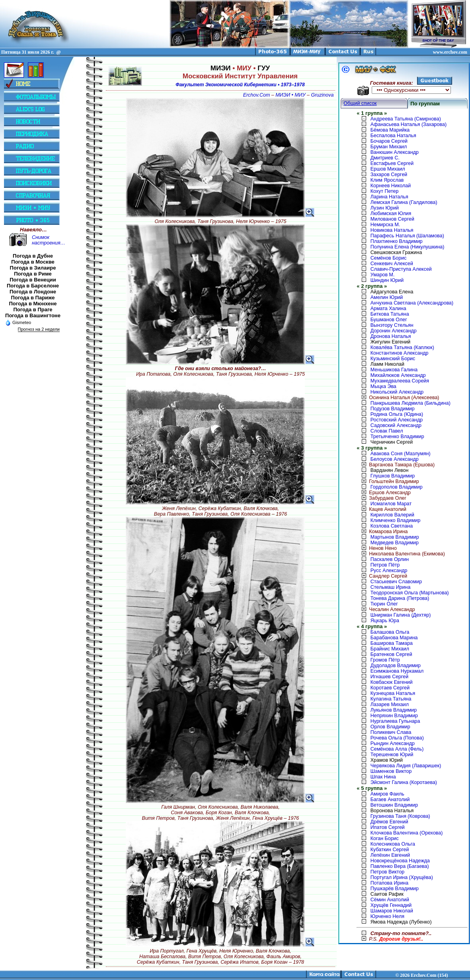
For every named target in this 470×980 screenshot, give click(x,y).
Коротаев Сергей (390, 688)
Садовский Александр (396, 425)
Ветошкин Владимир (394, 805)
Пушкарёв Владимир (395, 889)
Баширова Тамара (392, 643)
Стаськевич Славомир (396, 582)
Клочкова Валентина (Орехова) (407, 833)
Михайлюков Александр (398, 375)
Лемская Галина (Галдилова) (404, 202)
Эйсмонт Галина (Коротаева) (404, 782)
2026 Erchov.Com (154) (424, 975)
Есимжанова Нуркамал (397, 671)
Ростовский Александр (397, 420)
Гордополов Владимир (397, 487)
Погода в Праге (33, 310)
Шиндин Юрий (387, 280)
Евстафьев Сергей (392, 163)
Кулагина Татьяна (391, 699)
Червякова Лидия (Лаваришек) (406, 766)
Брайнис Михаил (390, 649)
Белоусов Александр (395, 459)
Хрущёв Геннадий (391, 905)
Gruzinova (323, 95)
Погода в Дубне (33, 256)
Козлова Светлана (392, 526)
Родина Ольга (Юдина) (397, 414)
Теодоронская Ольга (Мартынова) (410, 593)
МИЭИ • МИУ (290, 95)
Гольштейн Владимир (388, 481)
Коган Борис (385, 838)
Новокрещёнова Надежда (400, 861)
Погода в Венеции (33, 280)
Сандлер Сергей (382, 576)
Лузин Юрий (385, 208)
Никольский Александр (397, 392)
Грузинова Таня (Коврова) (400, 816)
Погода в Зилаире (33, 268)
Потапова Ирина (389, 883)
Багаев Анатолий (390, 800)
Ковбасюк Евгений (392, 682)
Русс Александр (389, 571)
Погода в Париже (33, 298)
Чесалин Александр (386, 609)
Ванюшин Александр (395, 152)
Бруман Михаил (389, 147)
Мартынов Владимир (395, 537)
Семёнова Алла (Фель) (397, 749)
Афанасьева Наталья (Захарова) (409, 124)
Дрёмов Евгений (389, 822)
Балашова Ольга (390, 632)
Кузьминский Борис (393, 359)
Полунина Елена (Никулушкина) (408, 247)
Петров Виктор (387, 872)
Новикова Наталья (392, 230)
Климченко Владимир (396, 520)
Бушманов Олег (389, 320)
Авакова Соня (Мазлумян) (401, 454)
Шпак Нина (383, 777)
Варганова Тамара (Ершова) (396, 465)
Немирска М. (385, 225)
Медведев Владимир (395, 543)
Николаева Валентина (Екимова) (401, 554)
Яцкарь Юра (385, 621)
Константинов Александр (400, 353)
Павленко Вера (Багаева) (400, 866)
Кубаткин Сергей (390, 850)
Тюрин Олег (384, 604)
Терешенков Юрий (392, 755)
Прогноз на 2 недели (39, 329)
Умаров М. (383, 275)
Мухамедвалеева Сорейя (400, 381)
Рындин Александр (393, 743)
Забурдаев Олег (381, 498)
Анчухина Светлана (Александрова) (412, 303)
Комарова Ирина (382, 532)
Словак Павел (387, 431)
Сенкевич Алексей (392, 264)
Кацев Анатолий (381, 509)
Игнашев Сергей (389, 677)
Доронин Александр (394, 331)
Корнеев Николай (391, 186)
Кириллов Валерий (392, 515)
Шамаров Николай (392, 911)
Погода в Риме (33, 274)
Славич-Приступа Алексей (401, 269)
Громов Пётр (385, 660)
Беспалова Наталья (393, 136)
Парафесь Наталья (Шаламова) (407, 236)
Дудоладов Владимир (396, 666)
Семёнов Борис (389, 258)
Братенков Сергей (391, 654)
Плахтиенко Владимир (397, 241)
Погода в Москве (33, 262)
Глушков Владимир (393, 476)
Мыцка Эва (383, 386)
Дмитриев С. (385, 158)
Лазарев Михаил (390, 704)
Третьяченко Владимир (397, 437)
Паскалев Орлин (390, 559)
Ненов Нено (377, 548)
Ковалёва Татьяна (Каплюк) (402, 347)
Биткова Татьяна (390, 314)
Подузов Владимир (393, 409)
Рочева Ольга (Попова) (397, 738)
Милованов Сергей (392, 219)
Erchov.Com (257, 95)
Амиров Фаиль (387, 794)
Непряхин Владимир (394, 716)
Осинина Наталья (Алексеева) (398, 398)
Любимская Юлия (391, 213)
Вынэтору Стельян (392, 325)
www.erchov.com (450, 52)
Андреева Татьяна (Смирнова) (406, 119)
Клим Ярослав (387, 180)
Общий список (360, 103)
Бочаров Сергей (389, 141)
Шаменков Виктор (391, 771)
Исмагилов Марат (391, 504)
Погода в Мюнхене (33, 304)
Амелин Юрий (387, 297)
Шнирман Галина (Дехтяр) (401, 615)
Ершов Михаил (388, 169)
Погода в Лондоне (33, 292)
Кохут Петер (385, 191)
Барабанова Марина (394, 638)
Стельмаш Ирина (391, 587)
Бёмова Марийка (390, 130)
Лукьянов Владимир (394, 710)
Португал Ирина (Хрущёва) (402, 877)
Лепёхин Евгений (390, 855)
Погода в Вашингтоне (33, 315)
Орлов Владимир (390, 727)
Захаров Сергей (389, 175)
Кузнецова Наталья (393, 693)
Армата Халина (388, 309)
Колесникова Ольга (393, 844)
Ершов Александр (384, 493)
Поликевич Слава (391, 732)
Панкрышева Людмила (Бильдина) (411, 403)
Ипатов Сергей (388, 827)
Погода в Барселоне (33, 286)
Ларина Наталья (389, 197)
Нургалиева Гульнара (395, 721)
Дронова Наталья (391, 336)
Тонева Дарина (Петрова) (400, 598)
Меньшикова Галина (394, 370)
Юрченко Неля (387, 916)
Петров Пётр (385, 565)
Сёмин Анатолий (390, 900)
